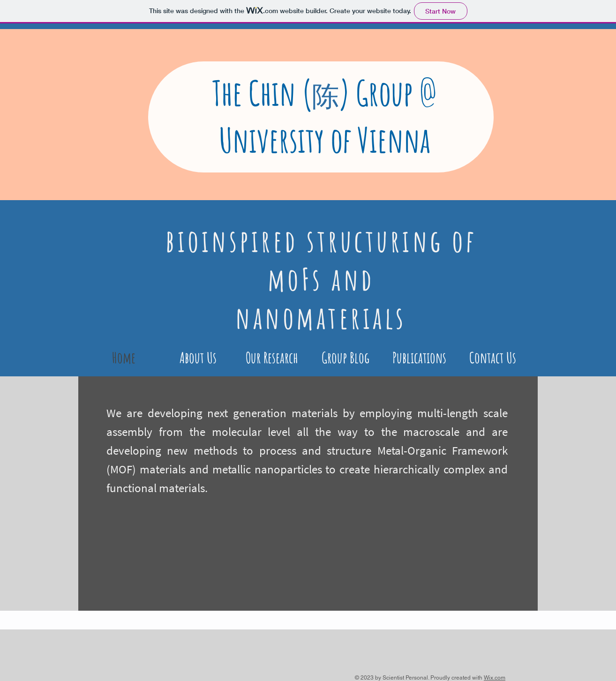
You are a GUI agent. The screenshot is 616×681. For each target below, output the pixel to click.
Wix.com (495, 678)
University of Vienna (325, 140)
